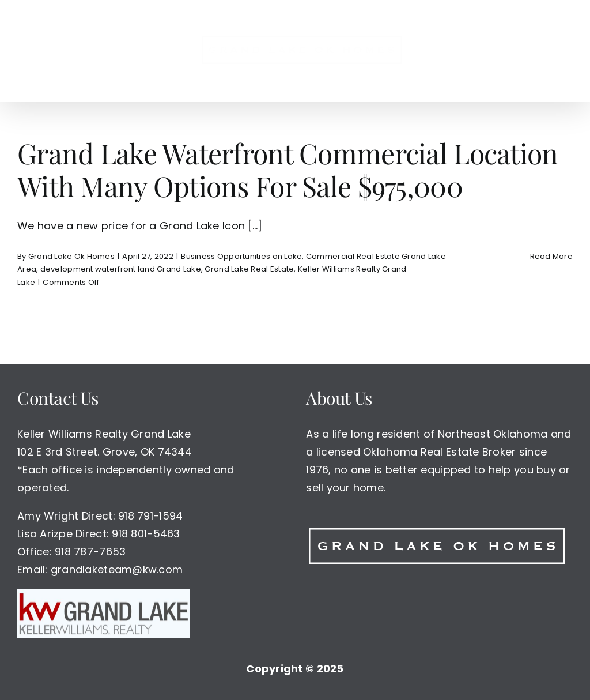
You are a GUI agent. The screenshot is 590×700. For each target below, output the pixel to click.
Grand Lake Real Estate (249, 270)
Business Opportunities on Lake (241, 256)
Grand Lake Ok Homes (71, 256)
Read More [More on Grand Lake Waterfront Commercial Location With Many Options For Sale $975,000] (551, 256)
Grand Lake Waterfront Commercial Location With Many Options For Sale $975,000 (288, 170)
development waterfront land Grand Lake (121, 270)
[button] (517, 51)
